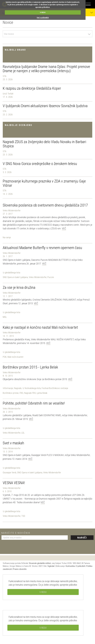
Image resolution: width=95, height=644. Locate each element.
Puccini (51, 277)
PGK (5, 357)
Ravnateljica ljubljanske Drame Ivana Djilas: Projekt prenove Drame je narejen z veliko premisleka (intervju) (46, 69)
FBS (21, 393)
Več (64, 228)
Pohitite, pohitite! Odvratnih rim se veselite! (34, 403)
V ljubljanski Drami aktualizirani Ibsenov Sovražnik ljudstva (45, 106)
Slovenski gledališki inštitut (40, 563)
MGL (5, 317)
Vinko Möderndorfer (12, 210)
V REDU (43, 12)
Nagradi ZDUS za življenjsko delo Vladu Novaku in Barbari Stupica (44, 144)
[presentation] (22, 546)
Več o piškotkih (43, 18)
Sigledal (51, 566)
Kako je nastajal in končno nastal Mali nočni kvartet (40, 327)
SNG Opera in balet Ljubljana (15, 277)
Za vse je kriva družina (19, 287)
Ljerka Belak (42, 393)
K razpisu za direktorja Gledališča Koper (32, 88)
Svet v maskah (13, 443)
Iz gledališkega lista (11, 273)
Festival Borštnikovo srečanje (55, 388)
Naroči (82, 538)
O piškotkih (81, 566)
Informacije (8, 388)
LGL (23, 433)
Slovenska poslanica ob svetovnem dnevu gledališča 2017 (45, 205)
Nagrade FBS (30, 393)
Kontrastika (70, 566)
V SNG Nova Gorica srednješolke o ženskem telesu (40, 164)
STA (5, 76)
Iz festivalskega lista (32, 388)
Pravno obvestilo (20, 569)
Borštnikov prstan (11, 393)
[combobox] (47, 34)
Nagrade (18, 388)
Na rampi (7, 237)
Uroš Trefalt (8, 94)
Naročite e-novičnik (16, 533)
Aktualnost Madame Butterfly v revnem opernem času (42, 248)
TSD (23, 516)
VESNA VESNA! (14, 483)
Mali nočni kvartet (15, 357)
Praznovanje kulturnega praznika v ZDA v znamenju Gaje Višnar (44, 183)
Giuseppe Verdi (9, 472)
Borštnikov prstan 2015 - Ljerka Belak (30, 367)
